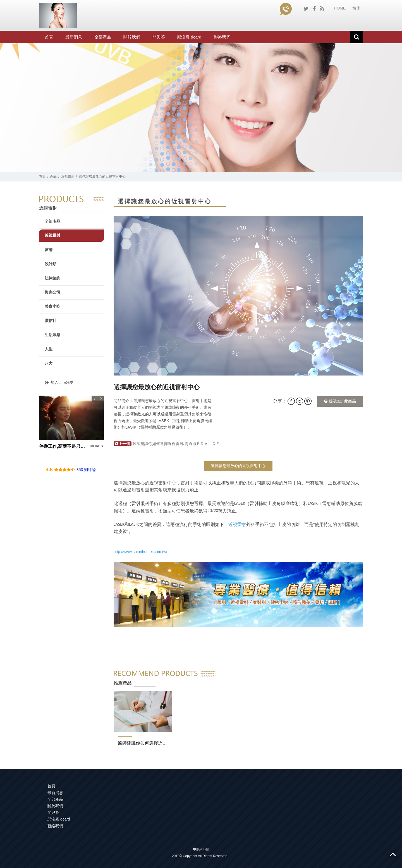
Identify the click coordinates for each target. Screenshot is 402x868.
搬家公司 (52, 292)
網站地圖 (203, 850)
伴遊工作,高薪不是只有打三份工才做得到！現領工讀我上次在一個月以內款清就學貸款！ (63, 446)
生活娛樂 (52, 335)
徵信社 (51, 321)
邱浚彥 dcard (189, 37)
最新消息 (74, 37)
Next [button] (101, 399)
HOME (340, 8)
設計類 (51, 264)
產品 (53, 176)
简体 (356, 8)
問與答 (159, 37)
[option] (238, 296)
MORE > (97, 446)
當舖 (49, 250)
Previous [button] (95, 399)
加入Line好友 (59, 382)
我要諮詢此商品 (340, 401)
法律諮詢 (52, 278)
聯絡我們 (222, 37)
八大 (49, 363)
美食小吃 (52, 306)
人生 (49, 349)
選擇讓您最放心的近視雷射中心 (238, 466)
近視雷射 (68, 176)
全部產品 (103, 37)
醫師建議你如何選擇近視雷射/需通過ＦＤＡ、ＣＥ (167, 444)
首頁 (49, 37)
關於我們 (132, 37)
